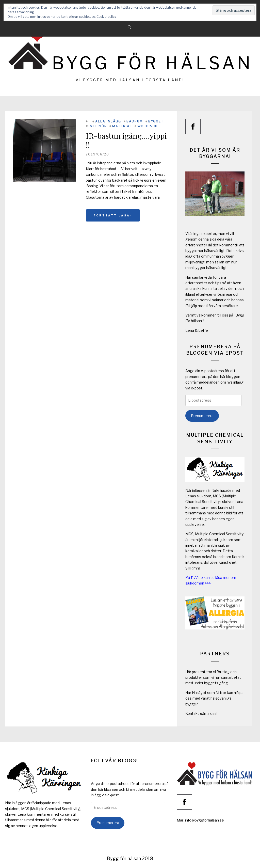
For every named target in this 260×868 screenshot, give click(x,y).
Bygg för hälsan (152, 63)
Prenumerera (202, 416)
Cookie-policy (106, 17)
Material (122, 126)
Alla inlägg (108, 121)
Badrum (135, 121)
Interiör (98, 126)
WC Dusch (148, 126)
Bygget (156, 121)
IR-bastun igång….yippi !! (126, 140)
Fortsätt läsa (113, 215)
